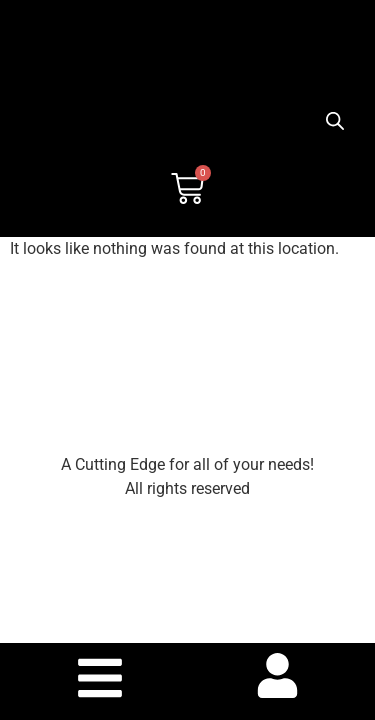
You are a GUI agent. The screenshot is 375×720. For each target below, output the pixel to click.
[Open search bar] (335, 121)
